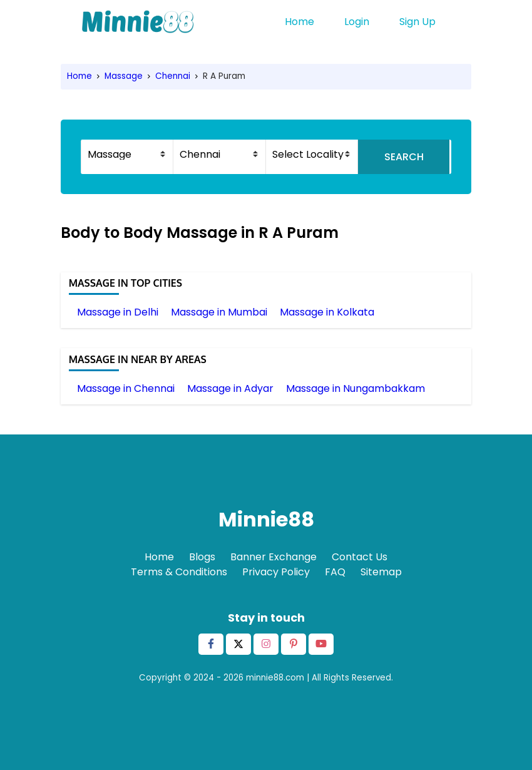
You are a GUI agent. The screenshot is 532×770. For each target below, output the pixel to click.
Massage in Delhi (118, 312)
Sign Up (417, 22)
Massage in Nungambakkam (356, 388)
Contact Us (360, 557)
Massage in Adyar (230, 388)
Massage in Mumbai (219, 312)
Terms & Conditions (179, 572)
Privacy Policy (276, 572)
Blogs (202, 557)
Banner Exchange (274, 557)
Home (299, 22)
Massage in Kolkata (327, 312)
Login (357, 22)
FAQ (335, 572)
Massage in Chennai (126, 388)
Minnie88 (266, 519)
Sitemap (381, 572)
